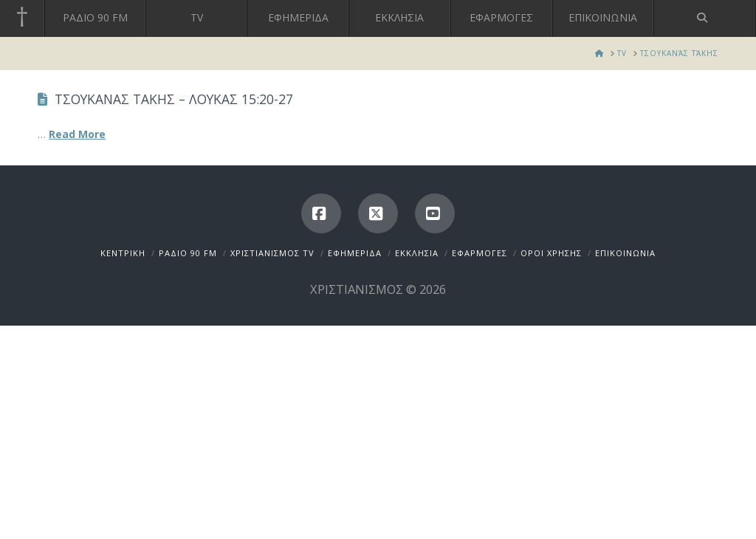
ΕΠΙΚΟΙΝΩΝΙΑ (625, 253)
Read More (77, 134)
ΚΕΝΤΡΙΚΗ (123, 253)
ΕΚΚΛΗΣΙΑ (417, 253)
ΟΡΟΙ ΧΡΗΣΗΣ (551, 253)
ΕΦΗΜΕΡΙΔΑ (355, 253)
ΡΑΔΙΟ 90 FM (188, 253)
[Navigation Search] (705, 18)
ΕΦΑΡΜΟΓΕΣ (480, 253)
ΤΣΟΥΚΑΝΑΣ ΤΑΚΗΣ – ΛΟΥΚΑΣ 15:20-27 (174, 99)
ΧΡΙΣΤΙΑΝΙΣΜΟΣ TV (272, 253)
